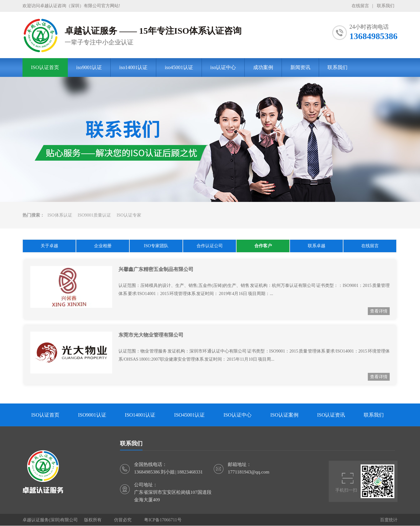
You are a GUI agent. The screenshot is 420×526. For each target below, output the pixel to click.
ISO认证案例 (284, 415)
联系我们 (386, 6)
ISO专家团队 (156, 246)
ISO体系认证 (60, 215)
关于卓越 (49, 246)
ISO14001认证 (140, 415)
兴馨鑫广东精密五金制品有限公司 (156, 269)
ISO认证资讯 (331, 415)
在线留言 (360, 6)
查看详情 (379, 311)
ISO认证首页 (45, 67)
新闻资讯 (300, 67)
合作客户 (263, 246)
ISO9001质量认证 (95, 215)
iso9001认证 (89, 67)
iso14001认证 (133, 67)
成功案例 (263, 67)
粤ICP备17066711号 (163, 520)
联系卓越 (317, 246)
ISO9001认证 (92, 415)
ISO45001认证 (189, 415)
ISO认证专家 (129, 215)
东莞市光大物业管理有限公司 (151, 335)
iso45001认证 (179, 67)
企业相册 (103, 246)
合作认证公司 (210, 246)
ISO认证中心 (237, 415)
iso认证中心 (223, 67)
